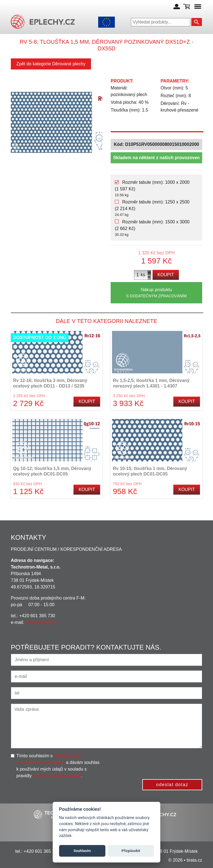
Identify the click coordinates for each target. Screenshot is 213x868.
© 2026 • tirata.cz (185, 860)
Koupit (166, 275)
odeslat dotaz (172, 785)
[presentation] (160, 763)
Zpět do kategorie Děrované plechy (51, 64)
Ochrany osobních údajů (57, 776)
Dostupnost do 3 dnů (40, 338)
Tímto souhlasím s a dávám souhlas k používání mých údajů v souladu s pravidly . (58, 766)
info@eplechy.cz (41, 622)
